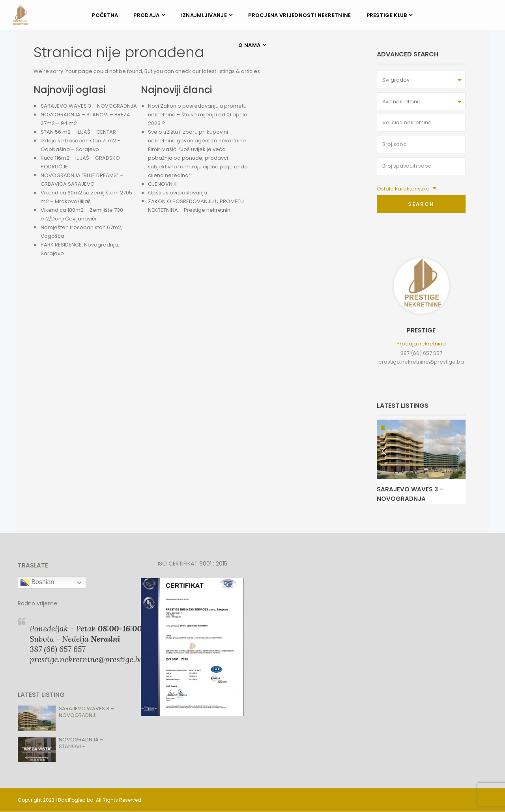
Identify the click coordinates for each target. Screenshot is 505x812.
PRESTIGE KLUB (387, 15)
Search (421, 204)
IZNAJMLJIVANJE (204, 15)
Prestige (421, 330)
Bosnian (37, 582)
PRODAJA (146, 15)
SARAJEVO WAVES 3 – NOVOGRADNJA (89, 106)
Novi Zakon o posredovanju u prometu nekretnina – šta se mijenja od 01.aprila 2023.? (198, 115)
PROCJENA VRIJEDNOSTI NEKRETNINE (299, 15)
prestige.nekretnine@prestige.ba (421, 362)
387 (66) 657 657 (421, 353)
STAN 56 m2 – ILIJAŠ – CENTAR (78, 132)
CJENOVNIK (162, 184)
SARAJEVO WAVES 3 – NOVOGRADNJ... (86, 712)
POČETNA (105, 15)
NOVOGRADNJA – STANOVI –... (81, 743)
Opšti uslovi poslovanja (178, 193)
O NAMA (249, 45)
